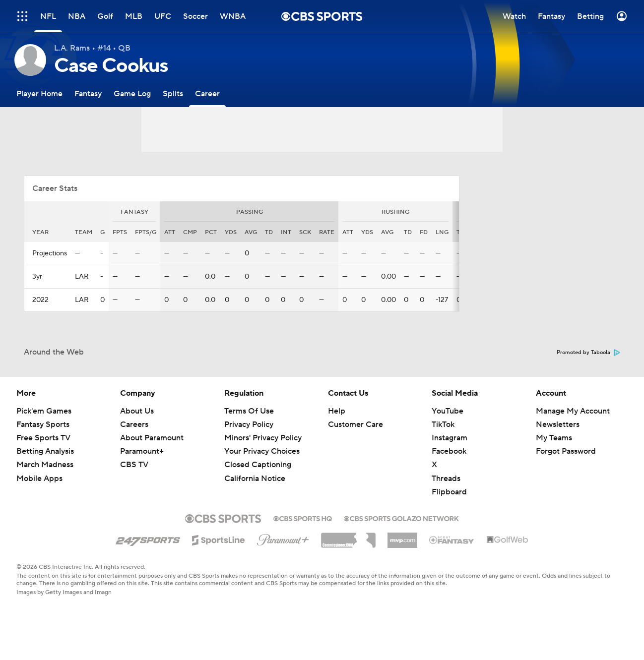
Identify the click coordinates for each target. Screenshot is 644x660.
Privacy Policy (249, 424)
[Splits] (173, 93)
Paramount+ (142, 451)
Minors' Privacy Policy (263, 438)
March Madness (45, 465)
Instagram (450, 438)
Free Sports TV (43, 438)
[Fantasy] (88, 93)
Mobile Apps (39, 479)
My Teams (554, 438)
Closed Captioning (258, 465)
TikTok (443, 424)
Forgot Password (566, 451)
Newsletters (558, 424)
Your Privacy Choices (262, 451)
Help (337, 411)
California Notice (255, 479)
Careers (134, 424)
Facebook (449, 451)
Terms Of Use (249, 411)
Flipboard (449, 492)
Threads (446, 479)
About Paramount (152, 438)
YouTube (448, 411)
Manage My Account (573, 411)
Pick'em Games (44, 411)
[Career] (207, 93)
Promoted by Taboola (588, 353)
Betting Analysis (45, 451)
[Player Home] (39, 93)
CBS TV (134, 465)
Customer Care (355, 424)
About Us (137, 411)
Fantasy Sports (43, 424)
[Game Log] (132, 93)
